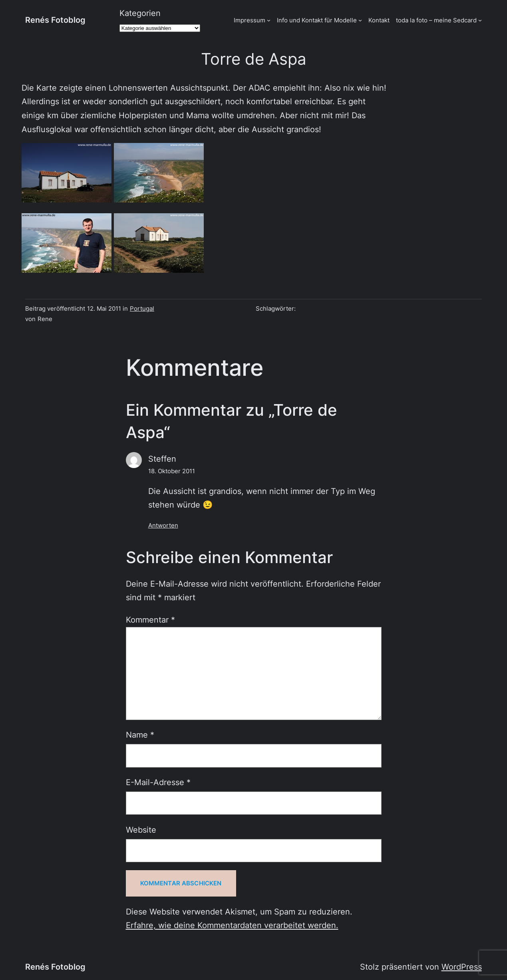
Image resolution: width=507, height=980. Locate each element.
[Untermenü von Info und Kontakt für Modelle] (360, 20)
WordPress (462, 967)
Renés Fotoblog (55, 20)
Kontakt (379, 20)
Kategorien (140, 13)
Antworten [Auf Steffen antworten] (163, 525)
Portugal (142, 308)
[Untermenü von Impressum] (269, 20)
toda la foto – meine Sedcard (436, 20)
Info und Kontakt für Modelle (317, 20)
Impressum (250, 20)
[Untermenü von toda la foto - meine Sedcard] (480, 20)
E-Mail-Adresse (158, 782)
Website (141, 830)
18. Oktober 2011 (172, 471)
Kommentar (150, 620)
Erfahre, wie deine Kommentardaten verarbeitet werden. (232, 925)
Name (140, 735)
